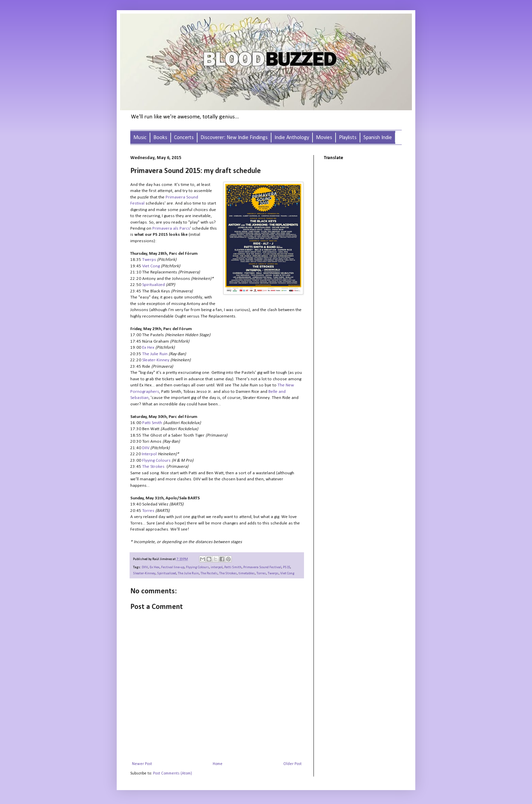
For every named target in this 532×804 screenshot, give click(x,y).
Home (218, 764)
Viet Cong (287, 573)
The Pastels (209, 573)
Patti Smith (233, 567)
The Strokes (228, 573)
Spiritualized (167, 573)
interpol (217, 567)
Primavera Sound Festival (262, 567)
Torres (261, 573)
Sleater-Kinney (144, 573)
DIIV (145, 567)
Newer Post (142, 764)
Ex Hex (155, 567)
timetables (247, 573)
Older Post (292, 764)
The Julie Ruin (155, 354)
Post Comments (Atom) (173, 773)
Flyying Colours (197, 567)
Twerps (273, 573)
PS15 (287, 567)
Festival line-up (173, 567)
